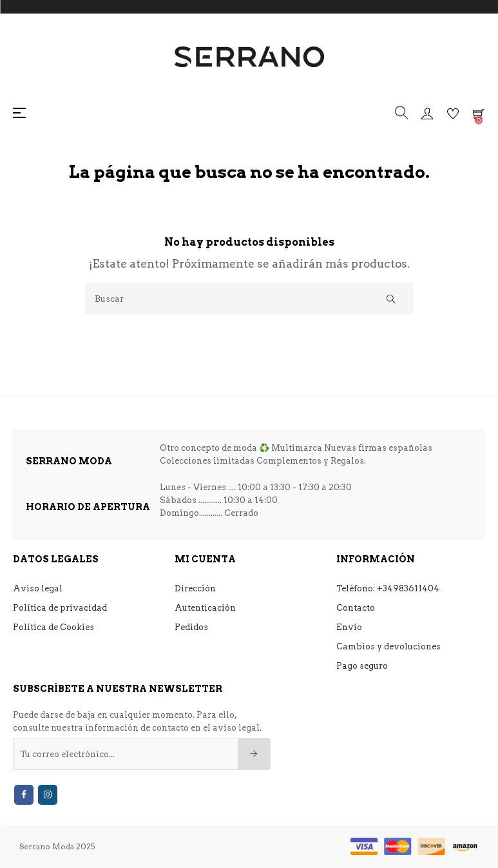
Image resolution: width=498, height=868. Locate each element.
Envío (349, 627)
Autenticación (205, 608)
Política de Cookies (53, 627)
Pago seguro (362, 666)
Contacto (356, 608)
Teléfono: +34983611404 (388, 588)
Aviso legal (38, 588)
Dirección (195, 588)
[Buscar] (249, 299)
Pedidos (191, 627)
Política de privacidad (60, 608)
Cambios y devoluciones (388, 646)
